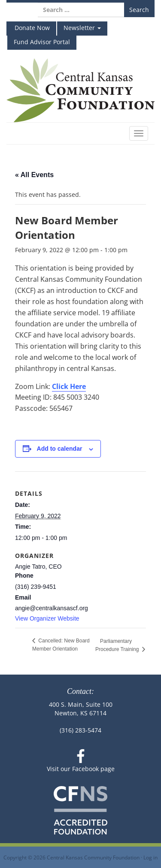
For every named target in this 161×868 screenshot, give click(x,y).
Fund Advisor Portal (42, 42)
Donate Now (31, 28)
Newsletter (82, 28)
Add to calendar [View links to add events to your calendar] (60, 449)
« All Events (34, 175)
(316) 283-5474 (80, 730)
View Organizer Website (47, 618)
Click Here (69, 386)
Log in (150, 857)
